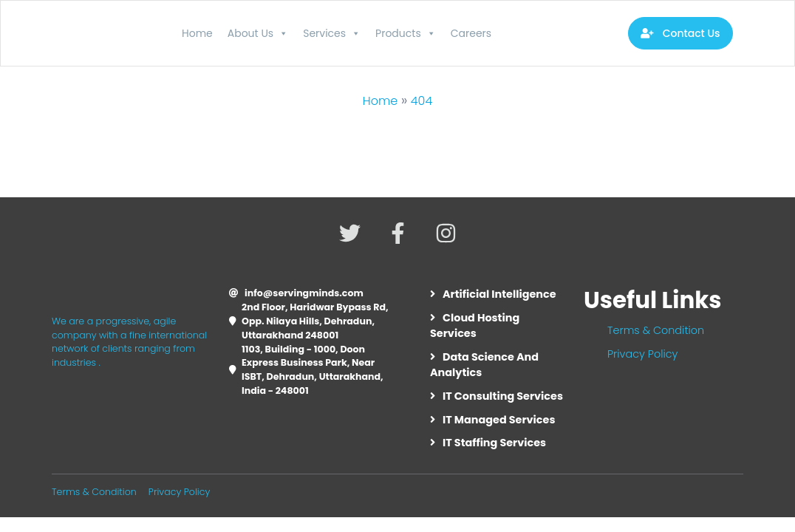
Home (197, 33)
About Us (258, 33)
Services (332, 33)
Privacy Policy (642, 354)
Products (406, 33)
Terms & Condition (656, 330)
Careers (471, 33)
